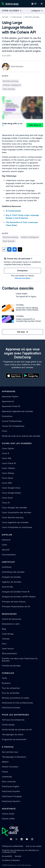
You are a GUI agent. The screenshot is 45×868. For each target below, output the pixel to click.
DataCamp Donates (11, 708)
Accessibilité (7, 856)
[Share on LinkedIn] (9, 249)
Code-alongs (17, 17)
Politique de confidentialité (12, 846)
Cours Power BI (9, 463)
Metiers (5, 762)
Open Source (8, 649)
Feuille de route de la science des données (21, 436)
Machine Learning (32, 17)
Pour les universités (11, 693)
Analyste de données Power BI (16, 592)
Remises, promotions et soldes (16, 698)
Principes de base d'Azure (14, 602)
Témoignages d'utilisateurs (14, 757)
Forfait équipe (8, 725)
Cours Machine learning (13, 517)
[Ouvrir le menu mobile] (42, 4)
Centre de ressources (12, 619)
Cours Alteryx (8, 473)
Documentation (9, 555)
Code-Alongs (8, 634)
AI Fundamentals (13, 211)
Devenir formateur (10, 767)
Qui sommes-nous (10, 752)
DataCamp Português (12, 796)
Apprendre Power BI (11, 406)
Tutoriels (6, 639)
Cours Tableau (8, 468)
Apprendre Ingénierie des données (17, 411)
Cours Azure (7, 478)
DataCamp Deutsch (11, 801)
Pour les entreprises (11, 688)
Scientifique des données (13, 572)
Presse (5, 772)
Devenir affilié (8, 819)
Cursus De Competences (13, 426)
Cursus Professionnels (12, 421)
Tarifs (4, 545)
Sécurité (6, 550)
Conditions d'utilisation (11, 860)
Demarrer (6, 540)
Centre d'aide (8, 814)
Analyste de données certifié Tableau (19, 597)
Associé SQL (7, 587)
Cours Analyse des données (14, 508)
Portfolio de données (11, 666)
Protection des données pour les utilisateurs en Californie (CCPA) (20, 851)
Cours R (5, 453)
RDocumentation (9, 653)
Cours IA (6, 503)
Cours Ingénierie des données (15, 522)
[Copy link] (4, 249)
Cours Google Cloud (11, 488)
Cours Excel (7, 498)
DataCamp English (10, 786)
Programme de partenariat (14, 739)
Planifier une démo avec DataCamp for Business (20, 660)
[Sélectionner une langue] (34, 4)
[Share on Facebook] (15, 249)
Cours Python (8, 448)
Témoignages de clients (13, 734)
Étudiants (6, 683)
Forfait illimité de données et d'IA (17, 730)
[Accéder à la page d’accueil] (10, 4)
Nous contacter (9, 782)
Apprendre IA (8, 401)
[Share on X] (20, 249)
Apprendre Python (10, 396)
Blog (4, 629)
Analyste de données (11, 577)
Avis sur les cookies (34, 846)
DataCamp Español (11, 791)
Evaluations (7, 416)
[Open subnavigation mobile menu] (12, 11)
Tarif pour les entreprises (13, 720)
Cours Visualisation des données (17, 512)
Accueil (5, 17)
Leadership (7, 777)
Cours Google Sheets (11, 493)
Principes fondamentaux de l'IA (16, 607)
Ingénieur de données (12, 582)
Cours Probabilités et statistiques (17, 527)
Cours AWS (7, 483)
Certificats (7, 567)
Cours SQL (7, 458)
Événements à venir (11, 624)
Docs (4, 644)
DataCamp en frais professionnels (17, 703)
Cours (5, 431)
